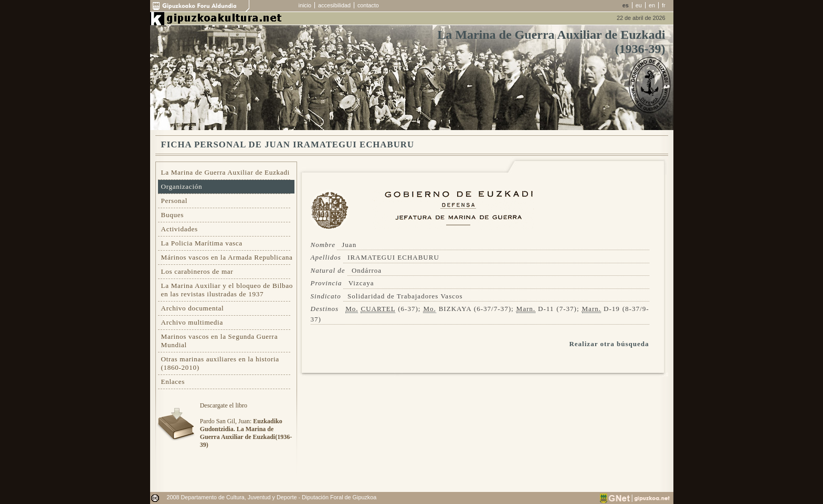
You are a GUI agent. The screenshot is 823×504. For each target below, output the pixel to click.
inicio (305, 5)
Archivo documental (193, 308)
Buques (173, 215)
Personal (175, 201)
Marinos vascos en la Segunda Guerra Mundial (220, 341)
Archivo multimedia (192, 322)
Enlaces (173, 382)
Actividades (180, 229)
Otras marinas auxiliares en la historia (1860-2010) (220, 363)
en (652, 5)
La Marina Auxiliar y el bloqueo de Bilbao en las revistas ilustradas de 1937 (227, 290)
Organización (182, 186)
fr (664, 5)
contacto (368, 5)
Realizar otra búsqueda (609, 344)
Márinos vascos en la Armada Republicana (227, 257)
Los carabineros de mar (197, 271)
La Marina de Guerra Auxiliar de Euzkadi (225, 172)
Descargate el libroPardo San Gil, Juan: (246, 425)
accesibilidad (334, 5)
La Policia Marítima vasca (202, 243)
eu (639, 5)
